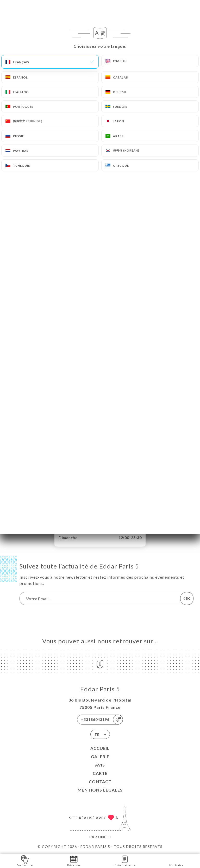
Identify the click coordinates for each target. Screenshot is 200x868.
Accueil (100, 748)
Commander (25, 861)
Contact (100, 782)
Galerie (100, 756)
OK (187, 598)
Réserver (74, 861)
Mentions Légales (100, 790)
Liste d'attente (125, 861)
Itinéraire (176, 861)
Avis (100, 765)
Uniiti (105, 837)
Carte (100, 773)
